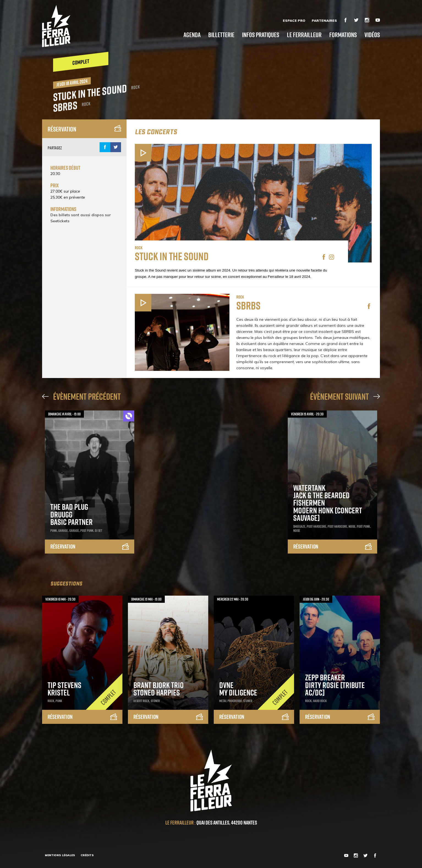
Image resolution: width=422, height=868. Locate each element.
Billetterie (221, 35)
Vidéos (372, 35)
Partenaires (324, 20)
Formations (343, 35)
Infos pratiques (261, 35)
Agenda (192, 35)
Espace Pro (294, 20)
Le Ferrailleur (304, 35)
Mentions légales (60, 855)
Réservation (84, 129)
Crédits (87, 855)
